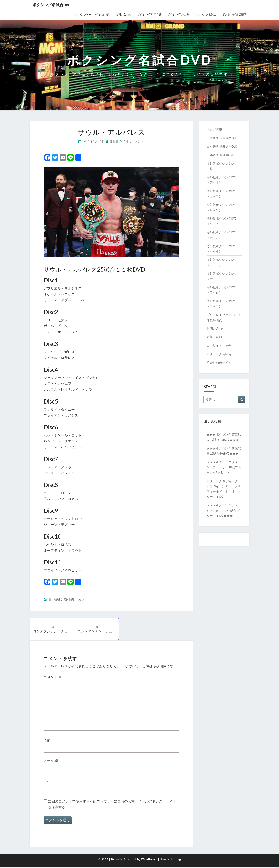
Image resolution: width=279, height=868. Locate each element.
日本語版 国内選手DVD (222, 138)
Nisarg (176, 860)
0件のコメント (134, 141)
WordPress (149, 860)
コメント (53, 678)
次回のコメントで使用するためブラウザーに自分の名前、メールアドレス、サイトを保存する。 (112, 805)
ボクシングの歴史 (178, 14)
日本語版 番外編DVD (220, 155)
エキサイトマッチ (219, 345)
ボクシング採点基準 (234, 14)
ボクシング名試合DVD (52, 5)
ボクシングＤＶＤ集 (150, 14)
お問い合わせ (124, 14)
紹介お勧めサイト (219, 363)
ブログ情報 (214, 129)
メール (51, 762)
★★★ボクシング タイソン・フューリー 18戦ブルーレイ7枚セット (224, 467)
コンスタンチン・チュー (52, 630)
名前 (49, 741)
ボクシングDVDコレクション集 (91, 14)
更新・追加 (214, 337)
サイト (49, 782)
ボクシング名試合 (206, 14)
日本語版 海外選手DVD (66, 600)
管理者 (114, 141)
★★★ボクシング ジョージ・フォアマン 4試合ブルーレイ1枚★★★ (224, 510)
